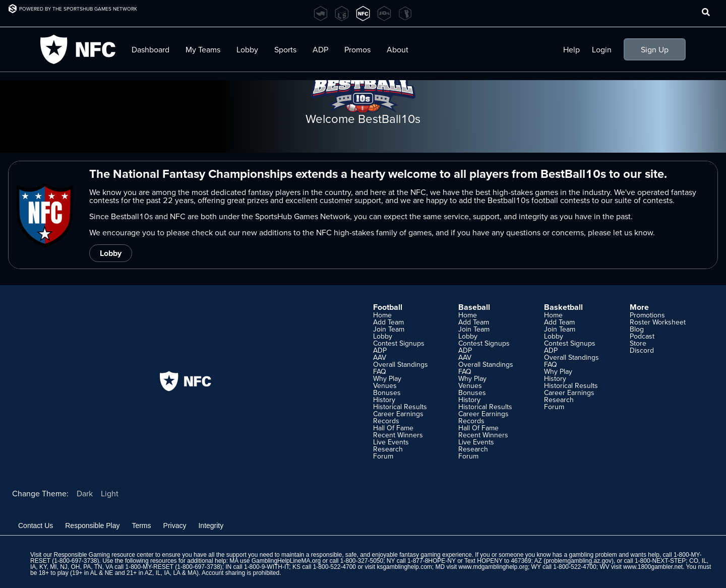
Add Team (388, 322)
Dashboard (150, 49)
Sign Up (655, 49)
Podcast (642, 336)
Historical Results (400, 407)
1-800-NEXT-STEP (660, 561)
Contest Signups (399, 343)
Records (386, 421)
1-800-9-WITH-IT (266, 567)
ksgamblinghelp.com (404, 567)
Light (110, 493)
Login (602, 49)
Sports (285, 49)
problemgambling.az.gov (579, 561)
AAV (380, 357)
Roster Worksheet (658, 322)
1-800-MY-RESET (149, 567)
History (384, 400)
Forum (383, 456)
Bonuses (387, 393)
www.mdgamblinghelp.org (493, 567)
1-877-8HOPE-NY (432, 561)
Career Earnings (398, 414)
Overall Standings (401, 364)
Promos (357, 49)
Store (638, 343)
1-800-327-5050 (362, 561)
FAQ (380, 371)
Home (382, 315)
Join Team (389, 329)
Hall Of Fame (393, 428)
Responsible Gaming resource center (103, 555)
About (398, 49)
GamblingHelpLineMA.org (286, 561)
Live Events (391, 442)
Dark (85, 493)
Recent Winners (398, 435)
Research (388, 449)
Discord (642, 350)
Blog (637, 329)
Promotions (647, 315)
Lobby (247, 49)
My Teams (203, 49)
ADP (320, 49)
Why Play (387, 378)
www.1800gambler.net (653, 567)
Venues (385, 385)
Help (571, 49)
